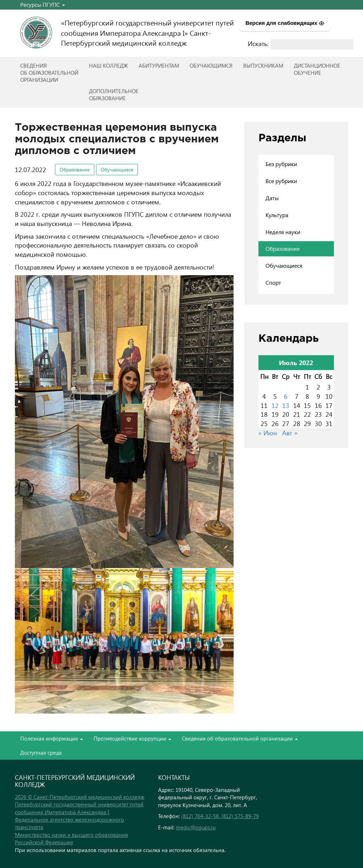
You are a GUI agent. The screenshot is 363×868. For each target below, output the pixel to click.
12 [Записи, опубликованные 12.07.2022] (275, 405)
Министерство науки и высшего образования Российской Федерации (71, 838)
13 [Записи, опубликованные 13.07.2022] (286, 405)
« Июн (268, 433)
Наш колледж (108, 66)
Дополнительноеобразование (114, 95)
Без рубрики (281, 164)
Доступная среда (41, 753)
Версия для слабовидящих (285, 23)
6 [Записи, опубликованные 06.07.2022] (286, 396)
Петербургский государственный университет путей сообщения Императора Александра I (79, 808)
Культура (277, 215)
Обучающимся (211, 66)
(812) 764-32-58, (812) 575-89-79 (220, 816)
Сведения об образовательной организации (240, 738)
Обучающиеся (117, 169)
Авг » (290, 433)
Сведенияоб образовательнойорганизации (49, 73)
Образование (75, 169)
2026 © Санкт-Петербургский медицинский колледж (80, 797)
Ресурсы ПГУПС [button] (43, 4)
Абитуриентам (159, 66)
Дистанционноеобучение (317, 69)
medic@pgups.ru (196, 827)
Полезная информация (52, 738)
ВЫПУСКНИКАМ (263, 66)
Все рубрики (281, 181)
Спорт (273, 282)
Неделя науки (283, 232)
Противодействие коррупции (132, 738)
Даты (272, 198)
